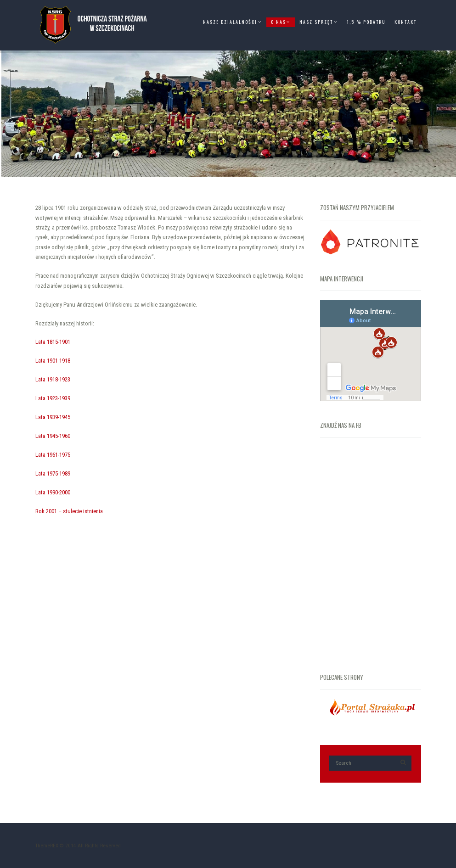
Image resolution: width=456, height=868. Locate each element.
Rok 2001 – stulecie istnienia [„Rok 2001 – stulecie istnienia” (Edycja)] (69, 511)
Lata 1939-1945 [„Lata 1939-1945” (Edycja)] (53, 417)
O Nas (279, 22)
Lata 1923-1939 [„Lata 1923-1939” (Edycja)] (53, 398)
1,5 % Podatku (366, 22)
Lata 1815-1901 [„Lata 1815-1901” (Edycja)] (53, 342)
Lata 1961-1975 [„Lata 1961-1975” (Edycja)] (53, 455)
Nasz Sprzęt (316, 22)
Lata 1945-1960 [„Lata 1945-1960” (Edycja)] (53, 436)
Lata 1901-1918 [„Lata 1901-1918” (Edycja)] (53, 361)
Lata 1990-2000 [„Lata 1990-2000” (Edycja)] (53, 492)
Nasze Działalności (230, 22)
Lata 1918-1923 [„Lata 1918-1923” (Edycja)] (53, 379)
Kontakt (405, 22)
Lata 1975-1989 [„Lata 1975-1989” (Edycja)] (53, 473)
